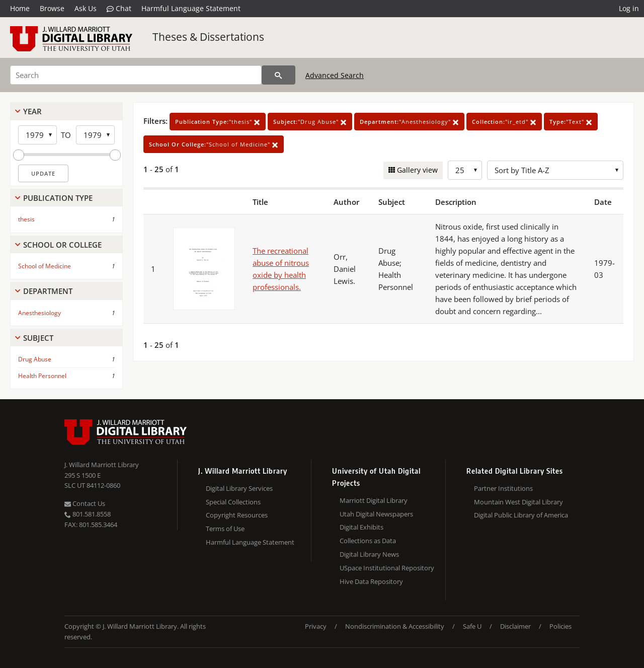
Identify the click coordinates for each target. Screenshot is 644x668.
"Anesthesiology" (409, 122)
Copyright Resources (237, 515)
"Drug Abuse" (310, 122)
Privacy (316, 626)
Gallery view (416, 170)
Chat (119, 9)
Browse (52, 8)
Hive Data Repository (371, 581)
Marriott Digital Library (374, 500)
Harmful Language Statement (191, 8)
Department (48, 291)
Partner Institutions (503, 488)
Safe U (472, 626)
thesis (26, 219)
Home (20, 8)
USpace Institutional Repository (387, 568)
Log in (629, 8)
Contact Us (85, 503)
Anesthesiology (39, 313)
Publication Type (58, 198)
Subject (38, 338)
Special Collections (233, 502)
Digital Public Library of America (521, 515)
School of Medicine (45, 266)
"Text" (571, 122)
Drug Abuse (35, 359)
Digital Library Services (239, 488)
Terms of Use (225, 529)
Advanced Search (335, 75)
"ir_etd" (504, 122)
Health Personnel (42, 376)
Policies (560, 626)
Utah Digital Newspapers (376, 514)
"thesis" (218, 122)
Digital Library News (369, 554)
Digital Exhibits (361, 527)
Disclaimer (515, 626)
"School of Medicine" (214, 144)
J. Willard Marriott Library (102, 465)
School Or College (62, 245)
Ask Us (86, 8)
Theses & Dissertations (208, 37)
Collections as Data (368, 541)
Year (32, 111)
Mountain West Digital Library (518, 502)
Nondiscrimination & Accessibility (395, 626)
